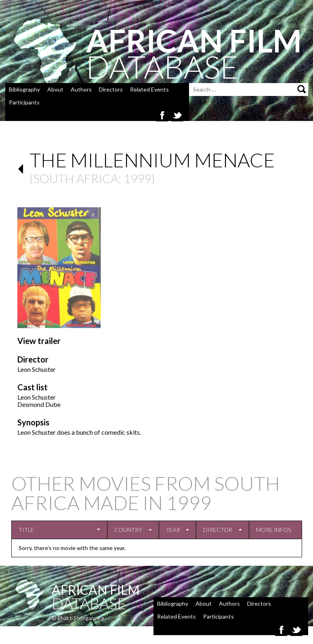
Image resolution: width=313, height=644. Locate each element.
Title (26, 530)
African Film (96, 590)
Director (218, 530)
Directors (111, 89)
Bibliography (24, 89)
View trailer (39, 341)
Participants (24, 102)
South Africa (76, 178)
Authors (81, 89)
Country (128, 530)
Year (173, 530)
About (55, 89)
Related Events (149, 89)
